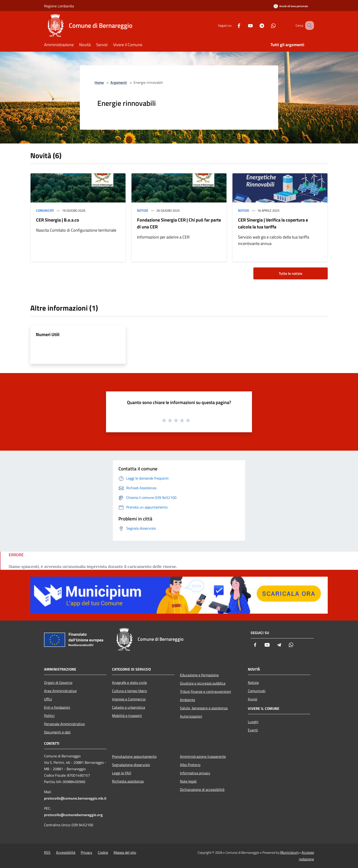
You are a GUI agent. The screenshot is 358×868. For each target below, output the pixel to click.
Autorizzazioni (191, 716)
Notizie (143, 210)
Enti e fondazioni (57, 707)
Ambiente (187, 700)
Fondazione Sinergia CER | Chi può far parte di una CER (179, 223)
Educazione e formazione (199, 675)
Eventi (253, 730)
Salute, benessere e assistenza (204, 708)
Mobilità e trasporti (127, 716)
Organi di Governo (58, 683)
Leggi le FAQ (122, 773)
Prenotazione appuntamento (134, 756)
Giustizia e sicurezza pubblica (203, 683)
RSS (47, 852)
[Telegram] (256, 25)
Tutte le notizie (291, 273)
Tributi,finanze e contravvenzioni (206, 691)
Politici (49, 716)
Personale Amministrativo (64, 724)
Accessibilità (66, 852)
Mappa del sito (125, 852)
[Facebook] (233, 25)
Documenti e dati (57, 732)
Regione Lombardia (59, 6)
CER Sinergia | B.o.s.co (58, 220)
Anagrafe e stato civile (129, 683)
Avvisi (253, 699)
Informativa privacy (195, 773)
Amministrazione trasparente (203, 756)
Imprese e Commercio (129, 699)
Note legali (188, 781)
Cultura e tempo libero (129, 691)
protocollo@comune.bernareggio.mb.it (75, 798)
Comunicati (45, 210)
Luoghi (253, 722)
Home (99, 82)
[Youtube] (245, 25)
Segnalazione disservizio (131, 765)
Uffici (48, 699)
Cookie (103, 852)
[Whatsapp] (268, 25)
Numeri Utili (48, 334)
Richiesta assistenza (128, 781)
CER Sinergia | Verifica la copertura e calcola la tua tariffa (273, 223)
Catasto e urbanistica (129, 707)
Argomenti (119, 82)
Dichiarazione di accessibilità (202, 789)
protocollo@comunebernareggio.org (73, 815)
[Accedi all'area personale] (291, 6)
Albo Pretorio (190, 765)
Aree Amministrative (60, 691)
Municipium (289, 852)
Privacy (87, 852)
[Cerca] (308, 25)
